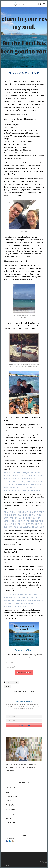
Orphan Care (10, 822)
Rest (17, 682)
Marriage (31, 691)
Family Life (10, 805)
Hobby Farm (10, 809)
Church (8, 792)
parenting (10, 682)
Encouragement (12, 796)
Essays (8, 801)
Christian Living (20, 691)
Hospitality (10, 814)
